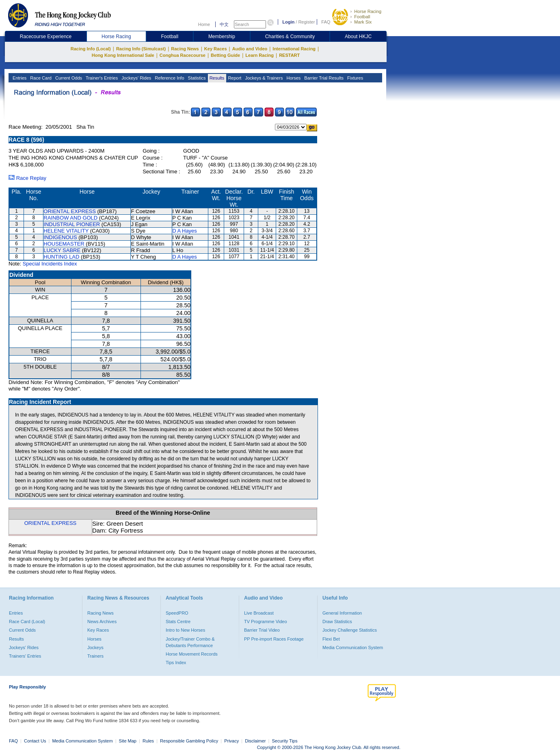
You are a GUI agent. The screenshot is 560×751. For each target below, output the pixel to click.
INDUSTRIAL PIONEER (72, 224)
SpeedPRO (177, 613)
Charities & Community (290, 37)
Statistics (196, 78)
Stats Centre (178, 622)
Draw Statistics (337, 622)
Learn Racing (259, 55)
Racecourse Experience (46, 37)
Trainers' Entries (25, 656)
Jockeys (95, 647)
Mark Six (363, 22)
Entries (19, 78)
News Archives (102, 622)
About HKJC (358, 37)
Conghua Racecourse (183, 55)
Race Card (40, 78)
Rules (149, 741)
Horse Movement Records (192, 654)
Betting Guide (225, 55)
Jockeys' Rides (136, 78)
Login (288, 22)
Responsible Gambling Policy (189, 741)
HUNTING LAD (61, 257)
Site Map (128, 741)
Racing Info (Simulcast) (141, 49)
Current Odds (68, 78)
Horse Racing (368, 11)
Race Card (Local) (27, 622)
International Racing (294, 49)
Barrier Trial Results (323, 78)
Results (216, 78)
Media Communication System (353, 647)
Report (234, 78)
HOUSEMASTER (64, 244)
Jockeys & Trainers (263, 78)
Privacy (231, 741)
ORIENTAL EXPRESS (70, 211)
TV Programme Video (266, 622)
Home (204, 24)
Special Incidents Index (50, 264)
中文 (224, 24)
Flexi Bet (331, 639)
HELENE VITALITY (66, 231)
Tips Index (176, 663)
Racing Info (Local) (91, 49)
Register (306, 22)
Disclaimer (255, 741)
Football (362, 17)
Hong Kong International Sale (123, 55)
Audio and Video (250, 49)
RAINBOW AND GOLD (70, 218)
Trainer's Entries (101, 78)
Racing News (185, 49)
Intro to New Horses (185, 630)
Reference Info (169, 78)
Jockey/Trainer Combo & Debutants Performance (190, 642)
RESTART (289, 55)
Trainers (95, 656)
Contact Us (35, 741)
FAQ (326, 22)
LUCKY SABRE (62, 250)
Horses (293, 78)
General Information (342, 613)
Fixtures (355, 78)
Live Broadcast (259, 613)
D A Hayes (185, 231)
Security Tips (285, 741)
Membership (222, 37)
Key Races (216, 49)
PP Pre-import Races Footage (274, 639)
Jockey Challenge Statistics (350, 630)
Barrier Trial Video (262, 630)
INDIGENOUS (60, 237)
